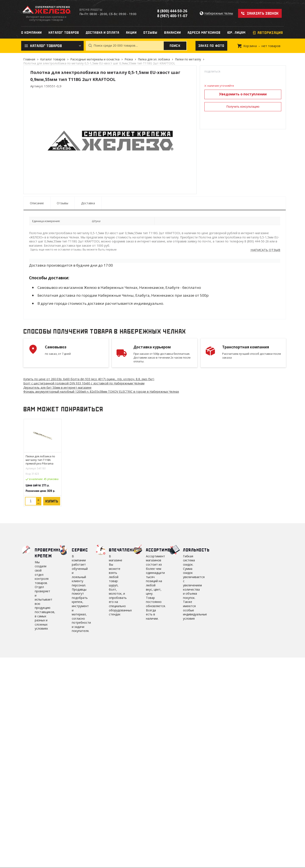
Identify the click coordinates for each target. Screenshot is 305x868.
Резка (129, 59)
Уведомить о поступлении (243, 94)
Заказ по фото (211, 46)
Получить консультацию (243, 107)
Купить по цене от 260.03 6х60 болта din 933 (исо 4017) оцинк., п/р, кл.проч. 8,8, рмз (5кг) (89, 379)
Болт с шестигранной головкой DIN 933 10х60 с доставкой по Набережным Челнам (84, 383)
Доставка (88, 203)
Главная (29, 59)
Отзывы (62, 203)
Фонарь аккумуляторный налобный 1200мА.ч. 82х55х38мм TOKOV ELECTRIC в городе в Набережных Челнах (101, 392)
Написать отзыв (265, 250)
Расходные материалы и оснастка (95, 59)
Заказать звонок (263, 13)
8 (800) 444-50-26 (172, 11)
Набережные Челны (219, 13)
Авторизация (270, 33)
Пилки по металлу (188, 59)
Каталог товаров (53, 59)
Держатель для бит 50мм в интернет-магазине (57, 387)
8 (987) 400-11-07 (172, 16)
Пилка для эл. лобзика (154, 59)
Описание (37, 203)
